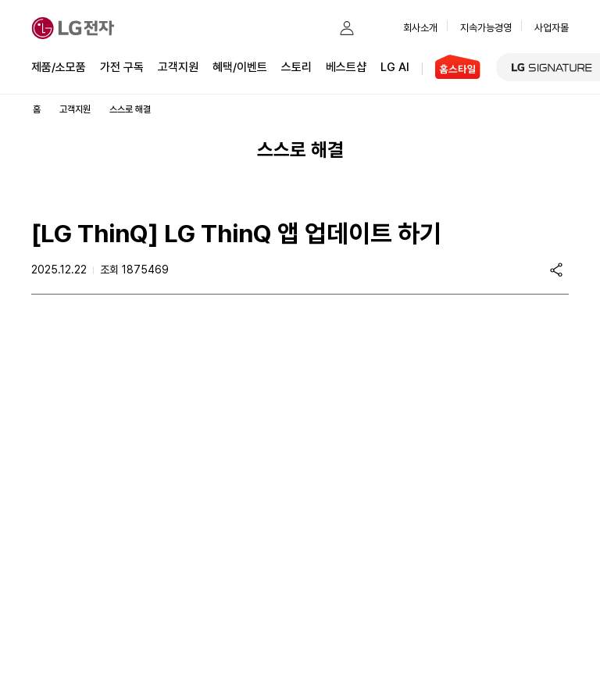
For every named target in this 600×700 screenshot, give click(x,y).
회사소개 (420, 28)
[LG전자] (73, 28)
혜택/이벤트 (240, 66)
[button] (316, 28)
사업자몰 (552, 28)
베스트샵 (346, 66)
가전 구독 (122, 67)
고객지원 (178, 66)
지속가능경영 (486, 28)
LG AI (395, 66)
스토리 (296, 66)
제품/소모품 (59, 67)
